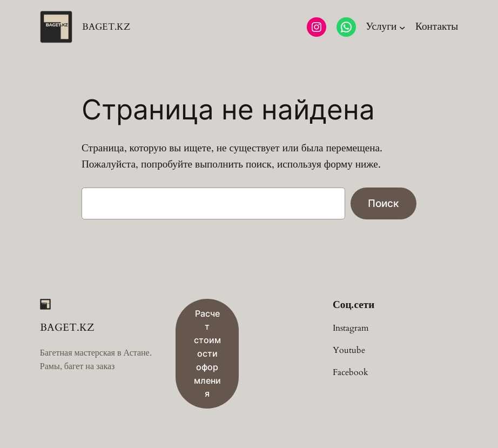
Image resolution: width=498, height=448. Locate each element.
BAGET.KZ (106, 27)
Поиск (383, 203)
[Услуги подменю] (385, 27)
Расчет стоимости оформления (207, 354)
